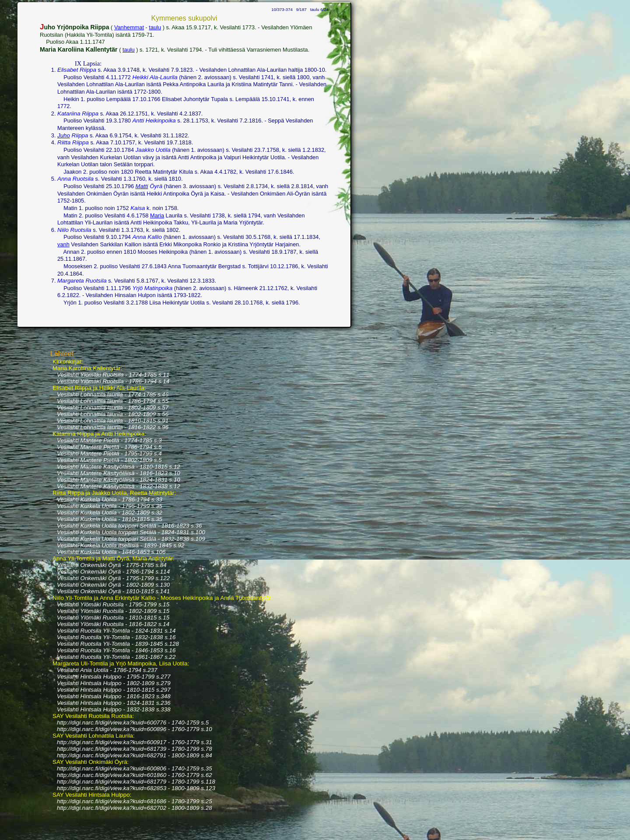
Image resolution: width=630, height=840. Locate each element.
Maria (157, 215)
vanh (63, 244)
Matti (142, 186)
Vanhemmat (129, 27)
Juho (64, 135)
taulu (155, 27)
